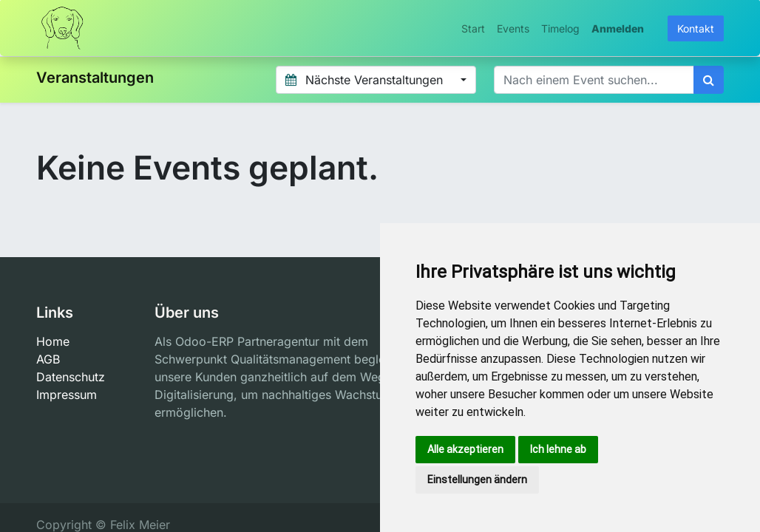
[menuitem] (473, 28)
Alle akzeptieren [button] (465, 449)
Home (53, 341)
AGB (48, 359)
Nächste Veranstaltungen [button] (366, 80)
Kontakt (696, 28)
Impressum (67, 395)
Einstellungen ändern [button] (477, 480)
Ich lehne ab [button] (558, 449)
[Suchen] (709, 80)
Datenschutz (71, 377)
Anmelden (618, 28)
